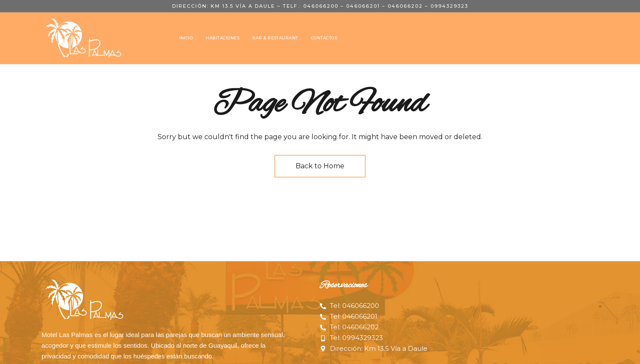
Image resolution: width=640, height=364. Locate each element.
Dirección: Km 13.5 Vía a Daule (224, 6)
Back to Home (320, 166)
